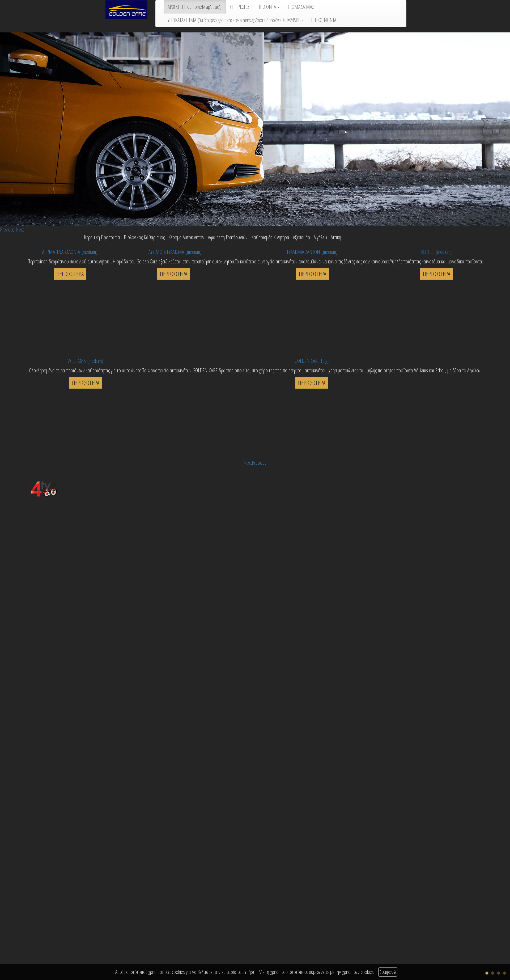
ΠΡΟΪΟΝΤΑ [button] (268, 7)
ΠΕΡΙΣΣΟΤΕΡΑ (70, 274)
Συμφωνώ (388, 972)
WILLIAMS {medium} (86, 361)
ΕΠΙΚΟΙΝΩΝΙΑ (324, 20)
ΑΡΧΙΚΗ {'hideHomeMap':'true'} (195, 7)
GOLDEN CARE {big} (312, 361)
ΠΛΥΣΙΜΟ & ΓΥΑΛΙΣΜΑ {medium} (174, 252)
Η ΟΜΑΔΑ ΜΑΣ (301, 7)
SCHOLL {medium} (436, 252)
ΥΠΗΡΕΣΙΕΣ (239, 7)
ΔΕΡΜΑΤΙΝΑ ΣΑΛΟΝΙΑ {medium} (70, 252)
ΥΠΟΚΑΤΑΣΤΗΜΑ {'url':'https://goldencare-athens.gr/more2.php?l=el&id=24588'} (235, 20)
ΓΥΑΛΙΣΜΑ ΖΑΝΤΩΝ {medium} (312, 252)
